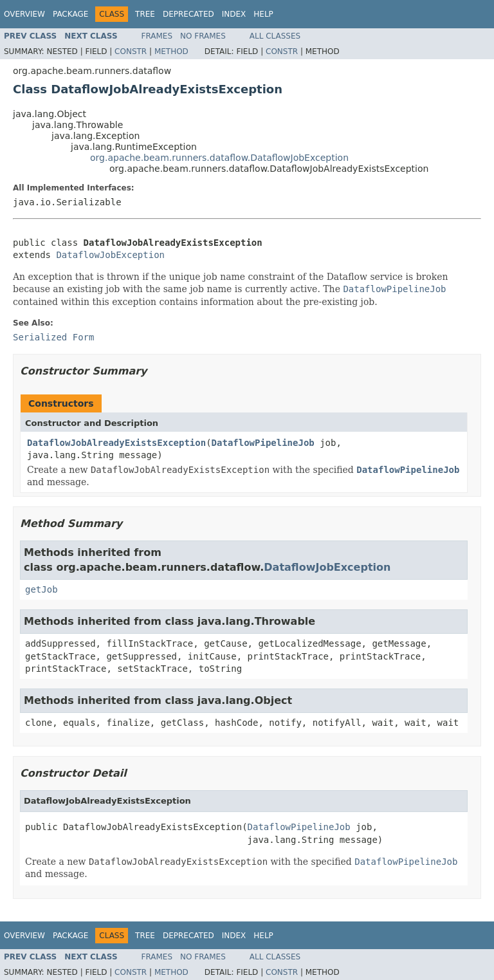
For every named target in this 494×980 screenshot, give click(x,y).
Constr (131, 51)
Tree (145, 14)
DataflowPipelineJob (263, 443)
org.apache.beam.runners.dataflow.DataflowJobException (219, 158)
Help (263, 14)
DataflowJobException (110, 255)
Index (234, 14)
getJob (41, 589)
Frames (157, 36)
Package (70, 14)
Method (171, 51)
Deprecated (188, 14)
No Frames (203, 36)
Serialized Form (53, 337)
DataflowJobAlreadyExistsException (116, 443)
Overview (24, 14)
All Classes (275, 36)
